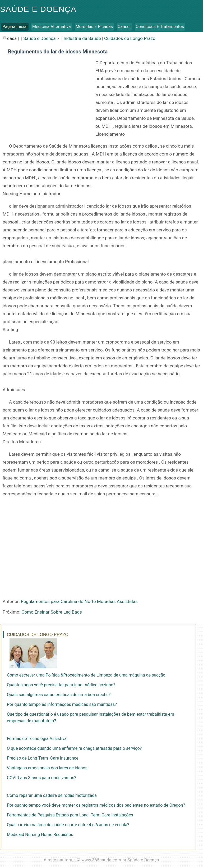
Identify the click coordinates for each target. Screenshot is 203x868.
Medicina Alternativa (52, 27)
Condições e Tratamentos (160, 27)
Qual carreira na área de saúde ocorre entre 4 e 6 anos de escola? (68, 825)
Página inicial (15, 27)
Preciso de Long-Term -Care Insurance (43, 758)
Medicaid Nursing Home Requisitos (40, 835)
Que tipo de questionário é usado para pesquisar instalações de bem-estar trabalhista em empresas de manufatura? (91, 718)
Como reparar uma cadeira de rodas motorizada (52, 795)
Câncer (124, 27)
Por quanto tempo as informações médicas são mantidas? (62, 704)
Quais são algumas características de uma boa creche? (59, 695)
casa (12, 38)
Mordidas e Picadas (94, 27)
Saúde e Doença (38, 9)
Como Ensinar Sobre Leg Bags (52, 612)
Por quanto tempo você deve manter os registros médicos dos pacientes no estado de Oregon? (96, 805)
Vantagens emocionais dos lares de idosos (47, 768)
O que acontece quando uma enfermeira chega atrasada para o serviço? (74, 748)
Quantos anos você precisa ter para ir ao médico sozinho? (61, 685)
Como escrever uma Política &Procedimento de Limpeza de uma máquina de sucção (86, 675)
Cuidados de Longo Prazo (130, 38)
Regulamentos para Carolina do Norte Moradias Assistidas (79, 601)
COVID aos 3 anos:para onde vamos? (41, 778)
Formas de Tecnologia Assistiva (37, 739)
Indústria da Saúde (82, 38)
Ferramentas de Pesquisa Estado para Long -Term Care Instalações (70, 815)
